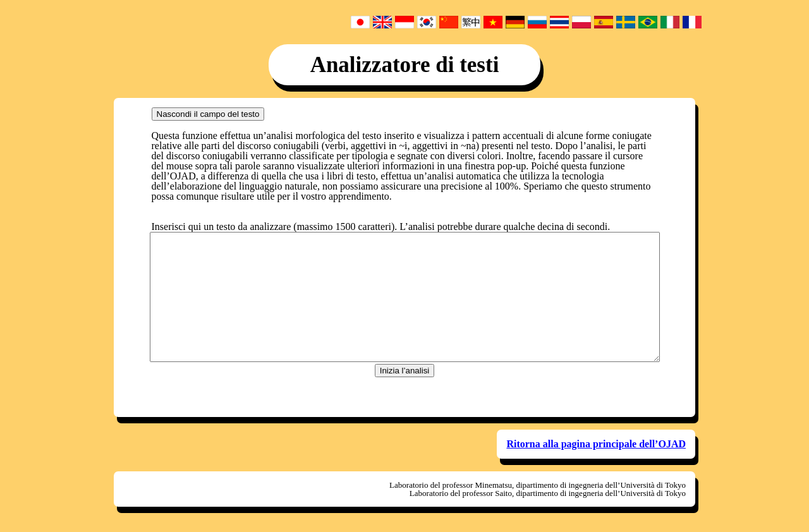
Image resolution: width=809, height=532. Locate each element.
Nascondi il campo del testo (208, 114)
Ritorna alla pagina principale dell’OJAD (596, 444)
